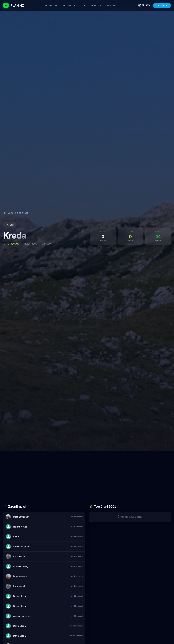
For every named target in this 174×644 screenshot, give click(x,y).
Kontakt (112, 5)
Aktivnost (51, 5)
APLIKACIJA (162, 5)
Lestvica (96, 5)
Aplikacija (69, 5)
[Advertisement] (87, 479)
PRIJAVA (144, 5)
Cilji (83, 5)
